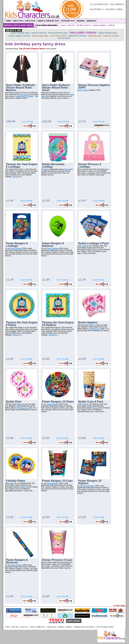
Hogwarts (19, 96)
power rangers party (40, 36)
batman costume (39, 33)
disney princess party (58, 33)
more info (26, 121)
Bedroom (91, 21)
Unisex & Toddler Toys (48, 21)
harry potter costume (83, 33)
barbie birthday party (20, 33)
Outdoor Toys (68, 21)
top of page (120, 606)
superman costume (111, 36)
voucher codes (114, 9)
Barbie (47, 169)
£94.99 (11, 121)
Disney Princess (83, 90)
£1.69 (10, 359)
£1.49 (10, 200)
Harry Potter (25, 94)
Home (8, 21)
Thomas (15, 177)
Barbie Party (96, 329)
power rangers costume (20, 36)
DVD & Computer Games (46, 25)
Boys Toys (30, 21)
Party (67, 169)
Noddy (84, 246)
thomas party (64, 38)
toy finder (96, 9)
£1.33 (82, 121)
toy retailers (117, 4)
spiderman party (95, 36)
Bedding (81, 21)
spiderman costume (77, 36)
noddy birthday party (108, 33)
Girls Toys (18, 21)
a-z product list (99, 4)
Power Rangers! (17, 248)
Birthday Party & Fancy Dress (18, 25)
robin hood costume (59, 36)
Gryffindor (30, 96)
